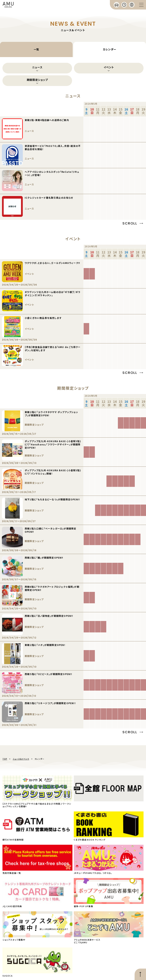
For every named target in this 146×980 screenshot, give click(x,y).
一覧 (36, 49)
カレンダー (110, 49)
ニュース (37, 67)
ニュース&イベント (21, 759)
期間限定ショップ (37, 80)
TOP (5, 759)
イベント (109, 67)
